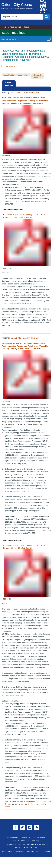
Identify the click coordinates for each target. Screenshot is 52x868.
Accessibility (13, 838)
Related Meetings (9, 84)
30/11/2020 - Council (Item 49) (25, 92)
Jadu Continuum (43, 851)
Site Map (36, 841)
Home (5, 27)
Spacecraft (20, 851)
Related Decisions (37, 76)
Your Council (16, 27)
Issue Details (9, 75)
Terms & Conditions (21, 841)
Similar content (9, 39)
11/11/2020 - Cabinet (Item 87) (25, 338)
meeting (29, 179)
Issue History (23, 75)
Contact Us (26, 838)
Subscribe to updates (14, 66)
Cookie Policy (39, 838)
